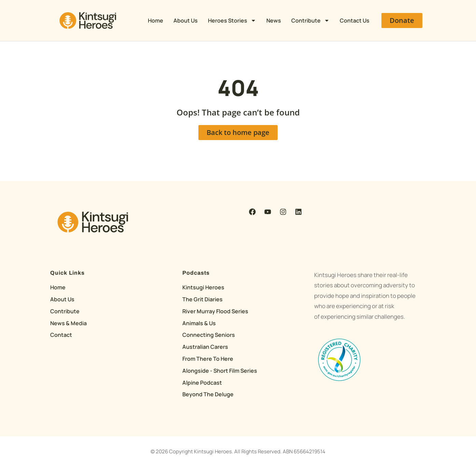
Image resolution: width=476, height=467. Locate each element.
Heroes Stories (232, 20)
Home (156, 20)
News (274, 20)
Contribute (310, 20)
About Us (186, 20)
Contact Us (355, 20)
